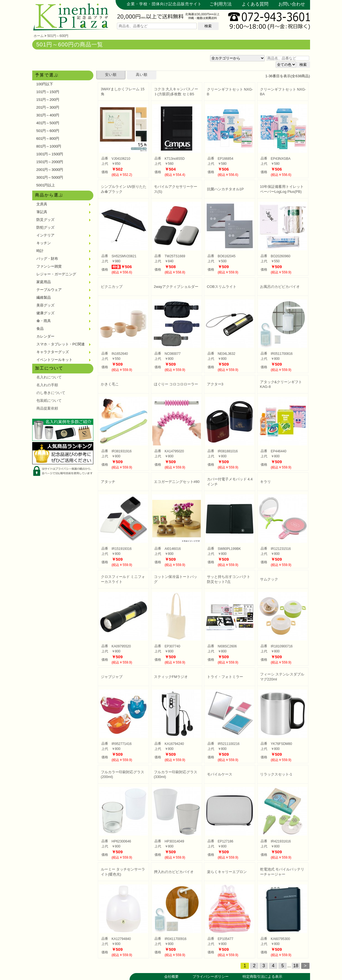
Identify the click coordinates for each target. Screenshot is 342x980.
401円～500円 (48, 123)
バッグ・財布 (47, 259)
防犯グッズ (45, 227)
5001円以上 (46, 185)
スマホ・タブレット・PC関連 (61, 344)
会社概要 (171, 977)
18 (296, 966)
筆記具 (42, 212)
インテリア (45, 235)
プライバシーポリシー (211, 977)
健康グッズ (45, 313)
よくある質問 (255, 4)
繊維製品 (44, 297)
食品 (40, 329)
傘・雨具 (44, 321)
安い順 (111, 75)
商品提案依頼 (47, 408)
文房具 (42, 204)
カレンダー (45, 336)
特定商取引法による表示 (262, 977)
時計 (40, 251)
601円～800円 (48, 139)
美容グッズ (45, 305)
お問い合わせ (292, 4)
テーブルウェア (49, 290)
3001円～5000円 (50, 177)
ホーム (39, 36)
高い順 (142, 75)
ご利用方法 (221, 4)
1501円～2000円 (50, 162)
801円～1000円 (49, 146)
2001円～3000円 (50, 170)
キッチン (44, 243)
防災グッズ (45, 220)
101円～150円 (48, 92)
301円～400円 (48, 115)
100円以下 (45, 84)
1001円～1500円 (50, 154)
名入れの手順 (47, 385)
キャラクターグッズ (53, 352)
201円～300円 (48, 107)
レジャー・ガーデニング (56, 274)
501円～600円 (58, 36)
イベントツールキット (54, 360)
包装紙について (49, 401)
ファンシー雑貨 (49, 266)
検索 (208, 26)
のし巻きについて (51, 393)
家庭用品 (44, 282)
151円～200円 (48, 100)
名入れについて (49, 377)
